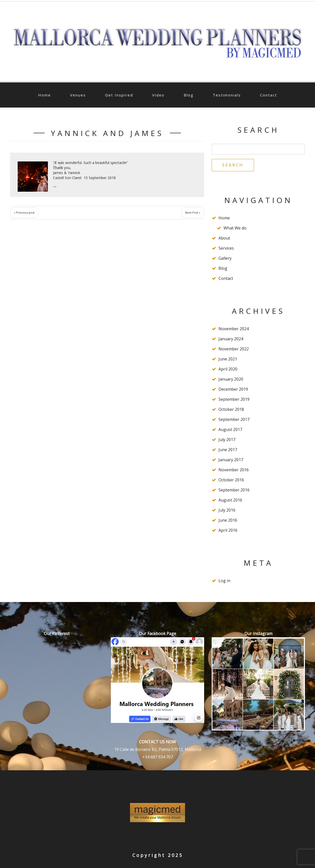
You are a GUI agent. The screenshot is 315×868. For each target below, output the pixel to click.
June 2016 (228, 520)
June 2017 (228, 450)
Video (158, 95)
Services (226, 248)
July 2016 (227, 510)
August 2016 (230, 500)
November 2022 (234, 349)
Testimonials (227, 95)
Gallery (225, 258)
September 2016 (234, 490)
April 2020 (228, 369)
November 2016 (234, 470)
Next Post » (193, 212)
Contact (269, 95)
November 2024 (234, 329)
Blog (189, 95)
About (224, 238)
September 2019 (234, 399)
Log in (224, 581)
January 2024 (231, 339)
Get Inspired (119, 95)
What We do (235, 228)
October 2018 (231, 409)
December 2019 (233, 389)
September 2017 (234, 419)
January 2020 (231, 379)
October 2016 (231, 480)
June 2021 (228, 359)
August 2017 (230, 429)
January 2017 (231, 460)
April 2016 (228, 530)
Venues (78, 95)
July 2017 (227, 440)
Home (44, 95)
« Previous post (24, 212)
